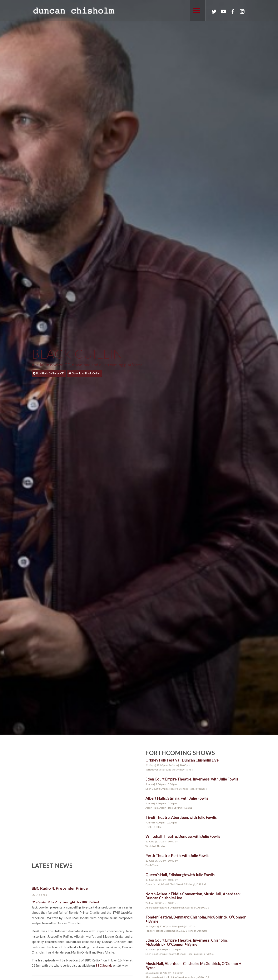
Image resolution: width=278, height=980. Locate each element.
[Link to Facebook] (233, 11)
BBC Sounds (104, 965)
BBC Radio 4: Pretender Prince (60, 888)
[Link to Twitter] (214, 11)
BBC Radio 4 (91, 902)
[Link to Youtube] (223, 11)
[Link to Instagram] (242, 11)
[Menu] (195, 10)
